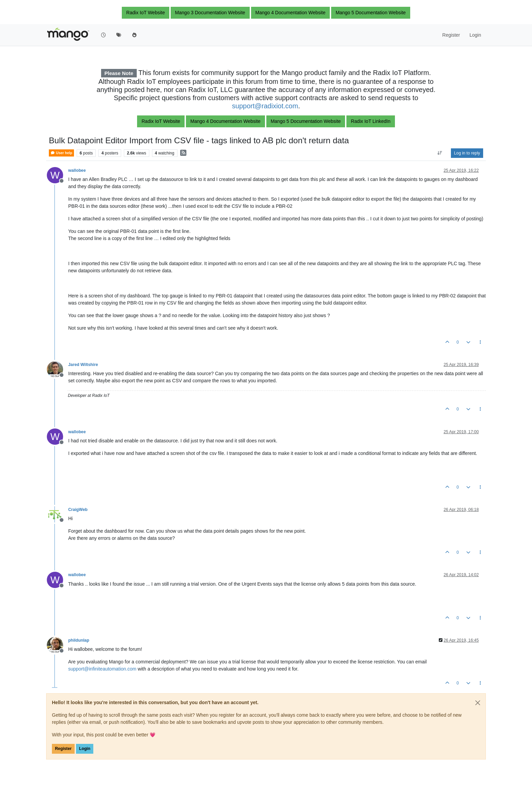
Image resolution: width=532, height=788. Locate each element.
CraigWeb (78, 510)
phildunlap (79, 640)
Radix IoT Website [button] (146, 13)
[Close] (478, 703)
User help (61, 153)
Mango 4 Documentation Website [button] (291, 13)
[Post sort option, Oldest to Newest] (440, 153)
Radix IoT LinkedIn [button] (370, 121)
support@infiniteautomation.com (102, 669)
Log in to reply (467, 153)
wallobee (77, 170)
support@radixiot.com (265, 106)
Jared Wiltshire (83, 365)
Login (85, 749)
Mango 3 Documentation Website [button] (210, 13)
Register (63, 749)
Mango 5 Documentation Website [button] (371, 13)
